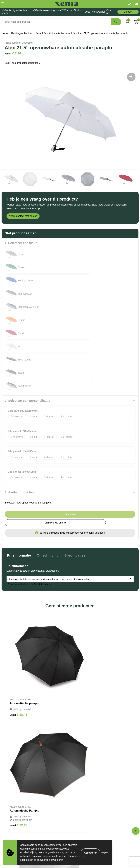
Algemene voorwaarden (15, 797)
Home (5, 33)
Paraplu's (41, 33)
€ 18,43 (19, 627)
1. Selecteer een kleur (21, 243)
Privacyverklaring (11, 806)
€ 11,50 (19, 717)
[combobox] (56, 22)
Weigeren (105, 852)
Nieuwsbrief (98, 12)
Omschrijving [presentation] (46, 489)
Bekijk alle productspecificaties (23, 63)
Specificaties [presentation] (72, 489)
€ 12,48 (82, 630)
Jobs (88, 12)
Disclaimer (7, 811)
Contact (128, 12)
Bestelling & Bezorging (84, 756)
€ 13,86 (82, 720)
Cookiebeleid (9, 802)
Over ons (109, 12)
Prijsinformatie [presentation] (19, 489)
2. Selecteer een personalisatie (27, 335)
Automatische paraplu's (62, 33)
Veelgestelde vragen (83, 765)
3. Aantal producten (19, 426)
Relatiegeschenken (22, 33)
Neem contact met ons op (23, 216)
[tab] (19, 490)
